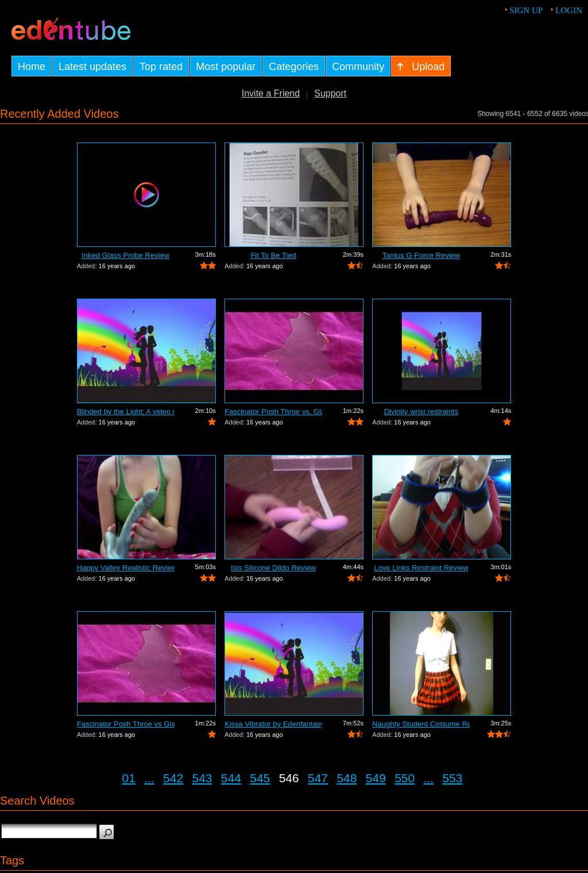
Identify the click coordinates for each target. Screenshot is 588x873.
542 (173, 778)
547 (318, 778)
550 (405, 778)
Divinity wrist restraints (421, 412)
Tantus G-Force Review (421, 255)
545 (260, 778)
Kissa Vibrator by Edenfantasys (273, 724)
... (149, 778)
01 (129, 778)
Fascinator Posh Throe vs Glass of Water (126, 724)
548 (347, 778)
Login (569, 10)
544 (231, 778)
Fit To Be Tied (273, 255)
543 (202, 778)
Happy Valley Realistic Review (126, 568)
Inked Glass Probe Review (125, 255)
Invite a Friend (271, 93)
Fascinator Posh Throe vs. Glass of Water (273, 412)
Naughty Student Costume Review (421, 724)
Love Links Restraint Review (421, 568)
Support (330, 93)
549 (376, 778)
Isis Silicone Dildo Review (273, 568)
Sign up (526, 10)
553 (452, 778)
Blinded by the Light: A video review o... (126, 412)
